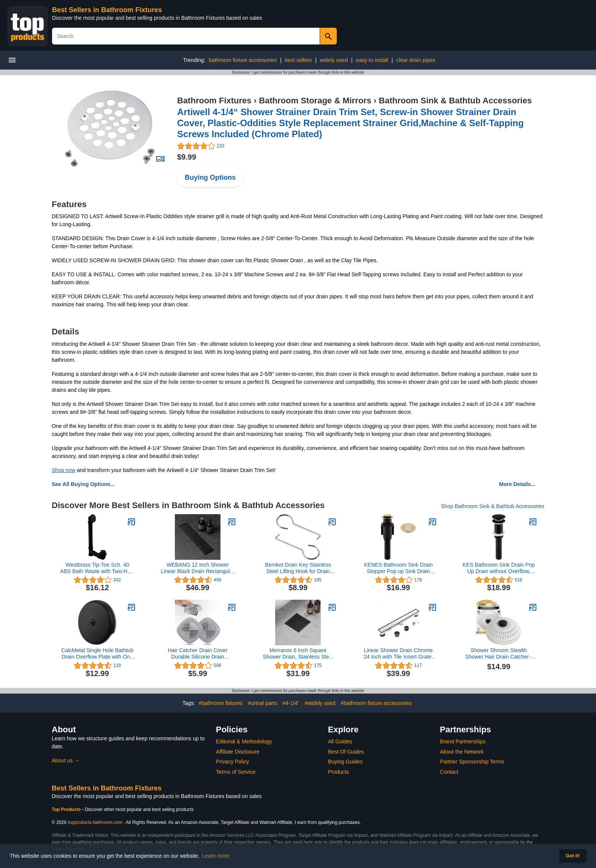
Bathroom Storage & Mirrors (315, 101)
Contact (449, 772)
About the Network (462, 752)
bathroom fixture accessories (243, 60)
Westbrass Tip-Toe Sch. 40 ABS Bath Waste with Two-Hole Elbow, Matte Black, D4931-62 (97, 568)
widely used (334, 60)
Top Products (67, 809)
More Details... (517, 484)
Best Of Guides (346, 752)
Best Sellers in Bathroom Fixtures (107, 10)
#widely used (320, 703)
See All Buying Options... (83, 484)
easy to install (372, 60)
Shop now (63, 470)
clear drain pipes (416, 60)
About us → (66, 760)
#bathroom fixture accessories (376, 703)
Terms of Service (236, 772)
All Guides (340, 741)
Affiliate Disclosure (238, 752)
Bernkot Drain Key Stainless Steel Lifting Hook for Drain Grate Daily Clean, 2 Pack (298, 568)
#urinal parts (262, 703)
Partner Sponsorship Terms (472, 762)
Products (338, 772)
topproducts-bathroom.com (95, 822)
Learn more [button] (216, 856)
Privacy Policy (232, 762)
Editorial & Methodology (244, 741)
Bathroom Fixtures (214, 101)
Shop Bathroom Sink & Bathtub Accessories (493, 506)
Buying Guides (345, 762)
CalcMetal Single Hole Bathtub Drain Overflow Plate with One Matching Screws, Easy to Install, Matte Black (97, 654)
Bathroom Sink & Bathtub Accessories (456, 101)
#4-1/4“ (291, 703)
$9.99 (187, 157)
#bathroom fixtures (220, 703)
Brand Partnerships (463, 741)
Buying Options (210, 177)
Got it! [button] (573, 856)
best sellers (299, 60)
